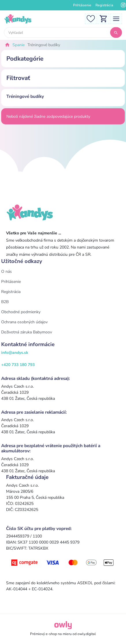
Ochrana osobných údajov (24, 322)
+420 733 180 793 (18, 365)
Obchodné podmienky (21, 312)
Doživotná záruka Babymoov (27, 332)
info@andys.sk (15, 353)
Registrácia (104, 5)
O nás (7, 271)
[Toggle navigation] (116, 18)
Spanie (18, 45)
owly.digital (87, 634)
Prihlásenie (82, 5)
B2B (5, 302)
